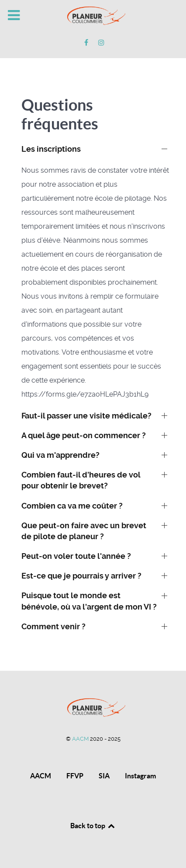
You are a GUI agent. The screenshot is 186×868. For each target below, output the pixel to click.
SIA (104, 776)
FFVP (75, 776)
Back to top (93, 826)
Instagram (140, 776)
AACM (81, 739)
